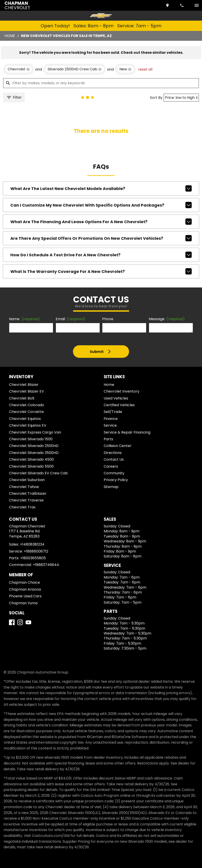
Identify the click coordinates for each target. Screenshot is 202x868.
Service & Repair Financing (127, 432)
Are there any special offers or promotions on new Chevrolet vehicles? (101, 238)
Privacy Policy (116, 480)
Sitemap (111, 487)
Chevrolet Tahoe (24, 487)
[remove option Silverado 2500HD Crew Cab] (75, 69)
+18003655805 (33, 558)
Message (167, 319)
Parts (108, 439)
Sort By (156, 98)
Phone (108, 319)
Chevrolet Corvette (26, 412)
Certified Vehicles (119, 405)
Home (10, 36)
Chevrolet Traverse (26, 500)
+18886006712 (36, 551)
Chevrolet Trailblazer (28, 493)
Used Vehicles (116, 398)
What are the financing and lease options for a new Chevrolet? (101, 222)
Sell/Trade (113, 412)
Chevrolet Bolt (22, 398)
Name (24, 319)
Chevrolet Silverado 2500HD (34, 446)
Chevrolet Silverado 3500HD (34, 453)
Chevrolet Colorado (26, 405)
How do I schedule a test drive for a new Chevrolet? (101, 255)
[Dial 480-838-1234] (182, 5)
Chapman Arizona (25, 589)
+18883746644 (46, 565)
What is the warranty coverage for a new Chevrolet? (101, 271)
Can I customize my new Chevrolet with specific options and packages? (101, 205)
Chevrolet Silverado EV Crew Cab (38, 473)
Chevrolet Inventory (122, 391)
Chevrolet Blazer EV (26, 391)
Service (110, 425)
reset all (145, 69)
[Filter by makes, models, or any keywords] (101, 83)
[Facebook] (12, 622)
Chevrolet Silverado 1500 (31, 439)
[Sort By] (181, 98)
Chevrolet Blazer (24, 385)
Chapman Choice (24, 582)
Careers (111, 466)
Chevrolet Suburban (27, 480)
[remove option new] (125, 69)
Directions (113, 453)
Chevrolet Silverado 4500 (31, 459)
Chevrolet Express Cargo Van (35, 432)
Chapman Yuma (23, 603)
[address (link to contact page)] (168, 5)
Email (70, 319)
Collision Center (118, 446)
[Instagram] (20, 622)
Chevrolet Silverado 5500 (31, 466)
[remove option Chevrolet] (19, 69)
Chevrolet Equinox (25, 419)
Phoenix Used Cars (25, 596)
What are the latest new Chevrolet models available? (101, 188)
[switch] (197, 5)
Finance (111, 419)
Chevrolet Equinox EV (28, 425)
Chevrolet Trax (22, 507)
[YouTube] (28, 622)
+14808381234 (32, 544)
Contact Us (114, 459)
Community (114, 473)
